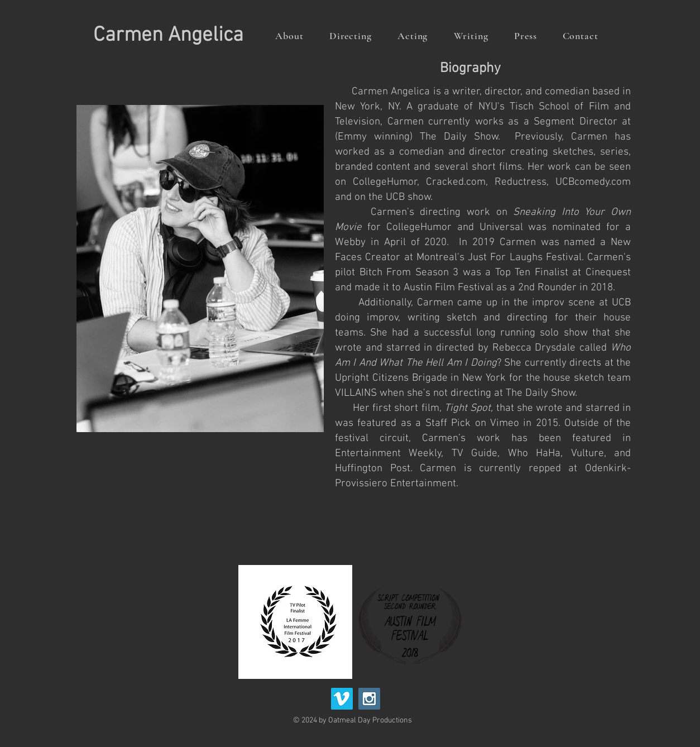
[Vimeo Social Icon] (342, 699)
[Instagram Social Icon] (369, 699)
